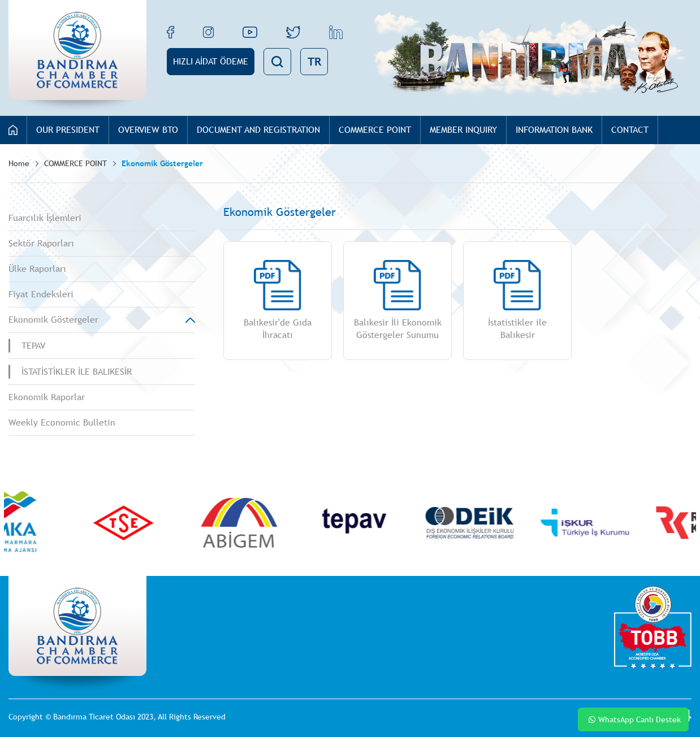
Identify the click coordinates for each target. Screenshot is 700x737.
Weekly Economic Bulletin (62, 422)
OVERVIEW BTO (148, 130)
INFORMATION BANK (554, 130)
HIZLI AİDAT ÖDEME (211, 61)
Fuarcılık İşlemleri (45, 218)
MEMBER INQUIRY (463, 130)
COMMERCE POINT (375, 130)
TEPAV (33, 346)
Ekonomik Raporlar (47, 397)
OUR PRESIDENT (68, 130)
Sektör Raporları (41, 243)
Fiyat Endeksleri (41, 294)
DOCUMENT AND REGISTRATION (258, 130)
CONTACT (630, 130)
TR (314, 61)
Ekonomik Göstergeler (162, 163)
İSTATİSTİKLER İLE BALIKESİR (77, 372)
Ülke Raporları (37, 269)
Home (19, 163)
